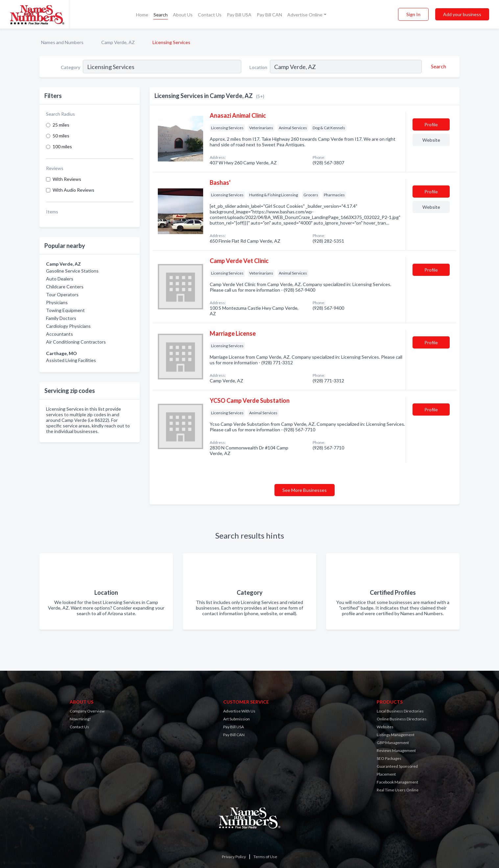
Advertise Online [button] (305, 15)
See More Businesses (305, 490)
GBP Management (393, 743)
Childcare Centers (65, 287)
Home (142, 15)
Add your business (462, 14)
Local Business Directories (400, 711)
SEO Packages (389, 758)
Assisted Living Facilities (71, 360)
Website (431, 140)
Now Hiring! (80, 719)
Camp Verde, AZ (118, 42)
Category (71, 67)
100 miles (62, 146)
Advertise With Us (239, 711)
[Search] (438, 66)
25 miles (61, 125)
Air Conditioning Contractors (76, 342)
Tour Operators (62, 294)
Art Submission (237, 719)
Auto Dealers (60, 279)
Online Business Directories (402, 719)
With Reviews (67, 179)
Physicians (57, 302)
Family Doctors (61, 318)
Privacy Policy (234, 857)
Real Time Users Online (398, 790)
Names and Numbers (62, 42)
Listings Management (396, 735)
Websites (385, 727)
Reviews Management (396, 750)
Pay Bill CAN (269, 15)
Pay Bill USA (239, 15)
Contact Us (210, 15)
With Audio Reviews (73, 190)
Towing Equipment (65, 310)
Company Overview (87, 711)
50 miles (61, 136)
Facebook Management (397, 782)
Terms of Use (265, 857)
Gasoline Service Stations (72, 271)
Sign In (413, 14)
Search (161, 15)
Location (258, 67)
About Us (183, 15)
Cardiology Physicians (68, 326)
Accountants (59, 334)
